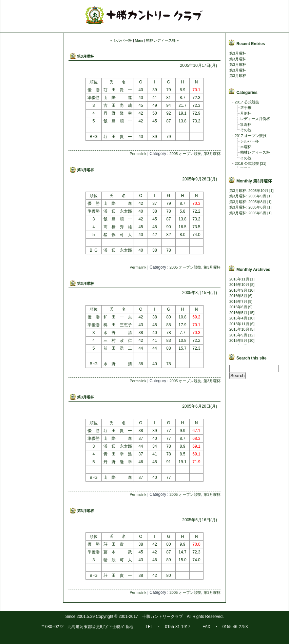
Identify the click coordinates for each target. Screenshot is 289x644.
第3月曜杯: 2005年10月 (249, 191)
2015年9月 (238, 335)
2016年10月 (239, 285)
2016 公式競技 (247, 163)
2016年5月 (238, 313)
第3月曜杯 (85, 56)
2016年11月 (239, 279)
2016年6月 (238, 307)
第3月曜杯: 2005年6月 (248, 207)
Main (139, 40)
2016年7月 (238, 301)
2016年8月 (238, 296)
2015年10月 (239, 329)
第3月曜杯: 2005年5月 (248, 213)
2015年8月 (238, 340)
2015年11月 (239, 324)
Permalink (138, 154)
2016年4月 (238, 318)
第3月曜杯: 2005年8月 (248, 202)
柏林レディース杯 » (162, 40)
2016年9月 (238, 290)
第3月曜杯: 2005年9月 (248, 196)
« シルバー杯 (121, 40)
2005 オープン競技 (186, 154)
